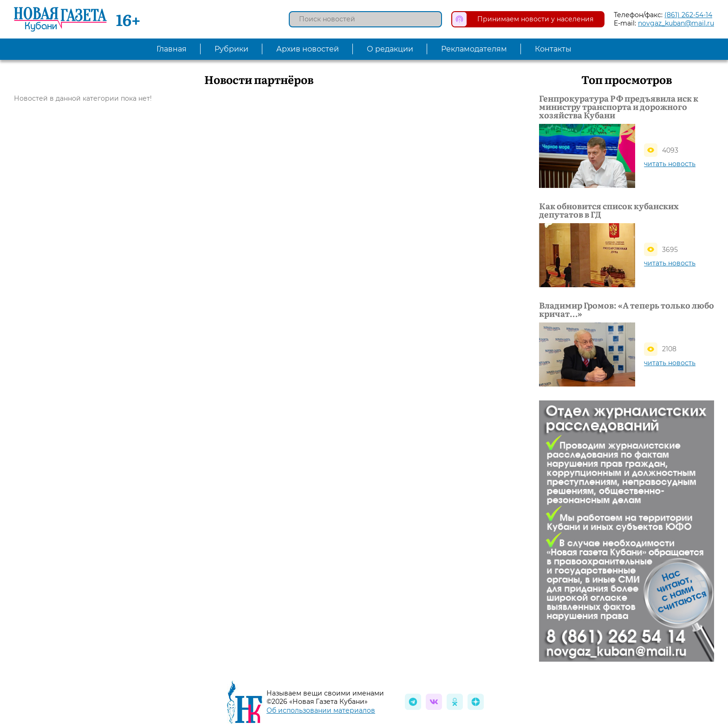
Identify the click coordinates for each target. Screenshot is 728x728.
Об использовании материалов (321, 710)
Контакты (553, 49)
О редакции (390, 49)
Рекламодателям (474, 49)
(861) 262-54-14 (688, 15)
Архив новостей (308, 49)
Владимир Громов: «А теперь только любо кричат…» (627, 309)
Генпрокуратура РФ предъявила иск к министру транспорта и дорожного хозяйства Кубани (619, 107)
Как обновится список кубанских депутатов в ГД (609, 210)
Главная (172, 49)
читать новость (670, 164)
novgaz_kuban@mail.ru (676, 23)
